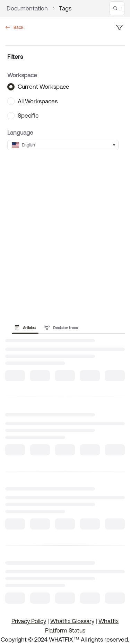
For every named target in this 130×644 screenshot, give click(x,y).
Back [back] (14, 27)
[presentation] (27, 328)
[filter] (119, 28)
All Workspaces (38, 101)
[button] (117, 8)
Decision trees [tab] (61, 328)
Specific (28, 116)
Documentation (27, 8)
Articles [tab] (25, 328)
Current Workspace (44, 87)
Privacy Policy (29, 621)
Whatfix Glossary (72, 621)
